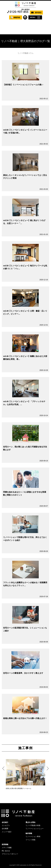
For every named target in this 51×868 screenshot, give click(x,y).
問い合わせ (6, 851)
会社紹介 (5, 822)
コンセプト (6, 825)
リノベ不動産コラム (26, 53)
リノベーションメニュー (35, 829)
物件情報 (29, 833)
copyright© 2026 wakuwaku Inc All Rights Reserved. (25, 865)
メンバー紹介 (7, 832)
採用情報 (5, 844)
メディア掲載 (7, 848)
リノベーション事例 (33, 837)
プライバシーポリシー (10, 854)
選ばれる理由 (30, 822)
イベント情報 (30, 840)
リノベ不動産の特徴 (33, 825)
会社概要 (5, 829)
